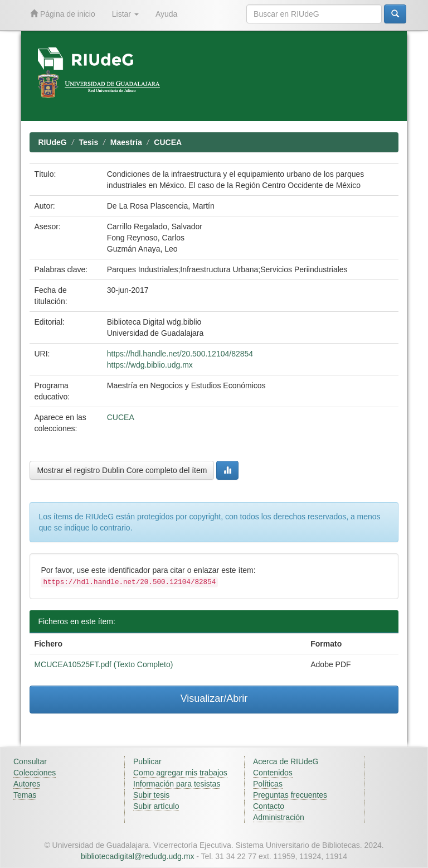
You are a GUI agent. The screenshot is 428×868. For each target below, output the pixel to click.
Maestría (126, 142)
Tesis (88, 142)
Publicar (147, 761)
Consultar (30, 761)
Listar (125, 14)
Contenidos (273, 773)
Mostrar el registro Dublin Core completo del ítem (122, 470)
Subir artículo (156, 806)
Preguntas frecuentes (290, 795)
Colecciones (35, 773)
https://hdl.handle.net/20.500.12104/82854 (180, 354)
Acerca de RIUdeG (286, 761)
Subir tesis (151, 795)
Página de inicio (63, 14)
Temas (25, 795)
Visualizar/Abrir (214, 698)
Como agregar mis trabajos (180, 773)
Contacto (269, 806)
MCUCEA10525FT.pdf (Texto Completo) (103, 664)
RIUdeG (52, 142)
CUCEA (168, 142)
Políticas (268, 784)
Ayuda (166, 14)
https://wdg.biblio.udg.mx (150, 365)
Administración (279, 817)
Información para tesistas (177, 784)
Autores (27, 784)
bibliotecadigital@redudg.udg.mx (137, 856)
